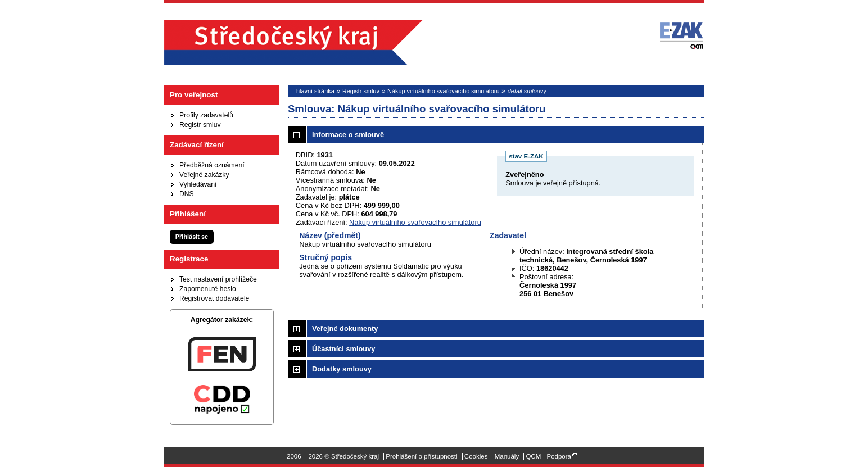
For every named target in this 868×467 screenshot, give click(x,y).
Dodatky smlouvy (342, 369)
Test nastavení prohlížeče (218, 279)
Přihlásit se (192, 237)
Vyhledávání (198, 184)
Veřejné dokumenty (345, 328)
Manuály (507, 456)
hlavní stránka (315, 91)
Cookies (476, 456)
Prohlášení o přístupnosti (421, 456)
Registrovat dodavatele (214, 298)
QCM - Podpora (548, 456)
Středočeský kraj (293, 42)
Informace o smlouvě (348, 135)
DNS (187, 194)
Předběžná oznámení (212, 165)
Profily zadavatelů (206, 115)
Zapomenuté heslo (208, 289)
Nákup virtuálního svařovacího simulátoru (443, 91)
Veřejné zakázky (204, 175)
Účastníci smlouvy (343, 349)
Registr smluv (200, 125)
